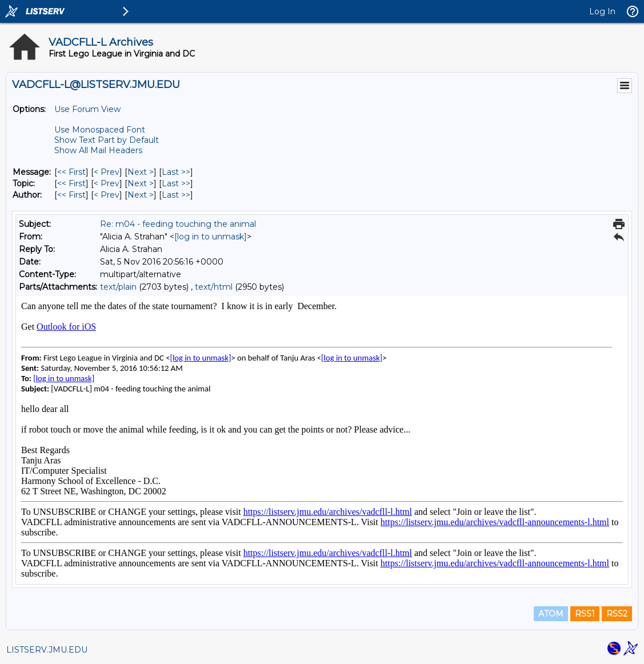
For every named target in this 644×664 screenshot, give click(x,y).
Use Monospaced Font (100, 130)
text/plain (118, 287)
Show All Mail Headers (98, 150)
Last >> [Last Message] (176, 172)
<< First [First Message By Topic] (71, 183)
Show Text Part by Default (107, 140)
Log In (602, 11)
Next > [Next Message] (141, 172)
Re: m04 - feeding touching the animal (178, 224)
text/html (214, 287)
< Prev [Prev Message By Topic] (107, 183)
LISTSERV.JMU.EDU (47, 650)
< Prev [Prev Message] (107, 172)
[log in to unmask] (211, 237)
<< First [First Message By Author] (71, 195)
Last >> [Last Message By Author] (176, 195)
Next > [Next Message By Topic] (141, 183)
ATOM (551, 614)
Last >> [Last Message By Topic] (176, 183)
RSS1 (585, 614)
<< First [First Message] (71, 172)
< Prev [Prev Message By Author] (107, 195)
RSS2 (617, 614)
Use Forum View (87, 109)
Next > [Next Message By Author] (141, 195)
